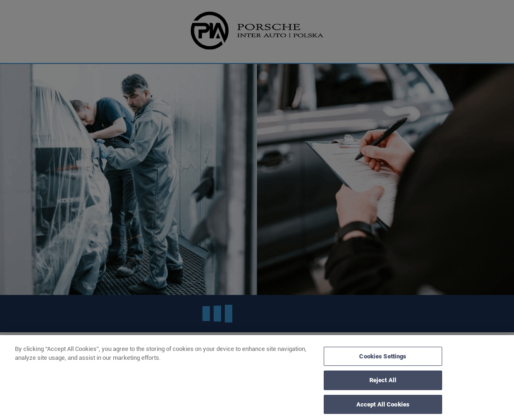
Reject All (383, 383)
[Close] (499, 381)
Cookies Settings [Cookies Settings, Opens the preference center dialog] (383, 359)
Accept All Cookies (383, 407)
